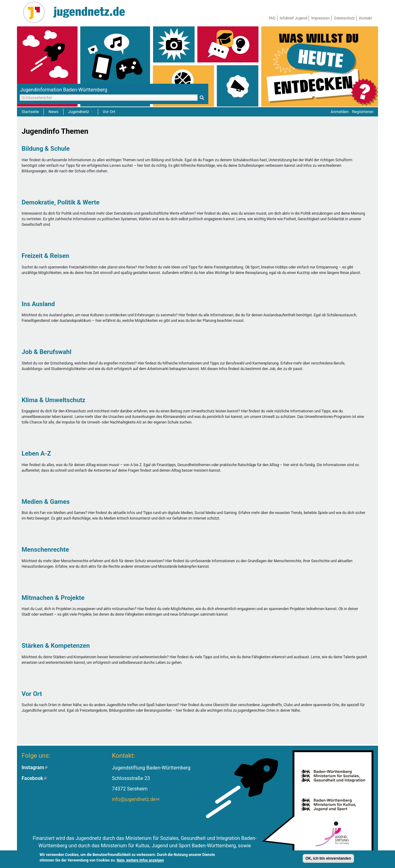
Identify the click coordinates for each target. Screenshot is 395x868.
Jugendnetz (81, 112)
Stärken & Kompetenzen (56, 646)
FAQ (272, 18)
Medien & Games (46, 502)
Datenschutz (345, 18)
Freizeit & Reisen (45, 256)
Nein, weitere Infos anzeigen (140, 861)
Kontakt (366, 18)
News (54, 112)
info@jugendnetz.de (135, 799)
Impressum (320, 18)
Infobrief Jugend (293, 18)
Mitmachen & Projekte (53, 598)
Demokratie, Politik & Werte (60, 202)
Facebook (34, 778)
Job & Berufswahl (46, 352)
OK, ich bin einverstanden (328, 859)
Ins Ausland (38, 304)
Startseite (30, 112)
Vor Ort (109, 112)
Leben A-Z (36, 453)
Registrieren (363, 112)
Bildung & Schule (46, 149)
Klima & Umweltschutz (53, 400)
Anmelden (340, 112)
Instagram (35, 767)
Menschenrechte (45, 550)
